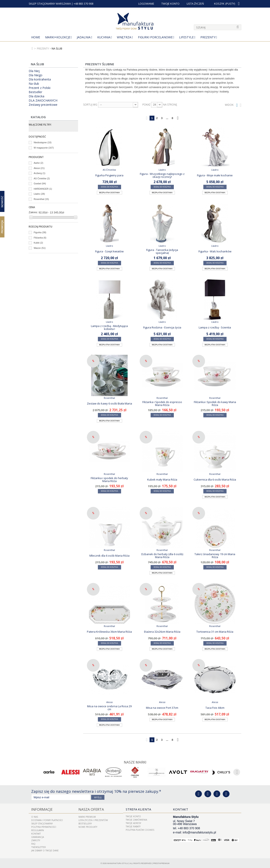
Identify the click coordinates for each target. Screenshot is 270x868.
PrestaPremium (161, 863)
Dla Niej (34, 71)
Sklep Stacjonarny (42, 823)
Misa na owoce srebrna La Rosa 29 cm (109, 708)
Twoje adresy (133, 823)
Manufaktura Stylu (118, 863)
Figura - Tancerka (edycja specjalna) (162, 251)
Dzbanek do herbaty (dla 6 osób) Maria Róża (162, 556)
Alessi (39, 168)
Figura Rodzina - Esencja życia (162, 327)
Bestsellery (85, 823)
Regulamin (38, 830)
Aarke (38, 163)
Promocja (2, 227)
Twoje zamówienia (136, 820)
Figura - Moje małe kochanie (215, 175)
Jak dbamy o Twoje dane (45, 850)
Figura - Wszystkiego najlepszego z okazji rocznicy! (162, 175)
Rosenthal (41, 199)
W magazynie (44, 148)
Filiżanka (40, 238)
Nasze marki (135, 762)
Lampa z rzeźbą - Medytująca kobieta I (109, 327)
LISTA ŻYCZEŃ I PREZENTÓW (93, 820)
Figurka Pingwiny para (109, 175)
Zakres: (33, 212)
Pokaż (146, 105)
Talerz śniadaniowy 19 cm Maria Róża (215, 556)
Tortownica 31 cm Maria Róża (215, 632)
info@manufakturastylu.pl (199, 832)
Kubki (38, 243)
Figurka (40, 232)
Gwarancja (38, 836)
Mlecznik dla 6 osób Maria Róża (109, 556)
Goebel (40, 184)
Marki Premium (87, 816)
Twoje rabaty (133, 826)
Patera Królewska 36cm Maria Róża (109, 632)
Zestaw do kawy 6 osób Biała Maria (109, 403)
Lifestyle (186, 37)
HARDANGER (43, 189)
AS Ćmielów (42, 178)
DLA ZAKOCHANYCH (43, 100)
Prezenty (208, 37)
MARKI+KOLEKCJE (58, 37)
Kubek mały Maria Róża (162, 480)
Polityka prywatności (44, 826)
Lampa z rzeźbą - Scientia (215, 327)
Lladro (39, 194)
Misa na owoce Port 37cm (162, 708)
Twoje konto (133, 816)
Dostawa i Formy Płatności (47, 820)
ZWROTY (36, 840)
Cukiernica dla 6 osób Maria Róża (215, 480)
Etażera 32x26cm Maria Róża (162, 632)
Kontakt (36, 833)
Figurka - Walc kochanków (215, 251)
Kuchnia (104, 37)
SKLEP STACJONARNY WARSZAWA (50, 4)
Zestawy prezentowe (43, 105)
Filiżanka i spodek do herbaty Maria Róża (109, 480)
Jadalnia (84, 37)
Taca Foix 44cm (215, 708)
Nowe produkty (88, 826)
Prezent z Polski (40, 88)
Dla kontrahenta (40, 79)
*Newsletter (38, 847)
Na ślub (34, 84)
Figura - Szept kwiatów (109, 251)
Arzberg (40, 173)
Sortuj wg (90, 105)
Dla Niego (36, 75)
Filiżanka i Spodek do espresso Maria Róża (162, 403)
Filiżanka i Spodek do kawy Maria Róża (215, 403)
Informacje (41, 809)
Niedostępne (43, 142)
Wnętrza (124, 37)
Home (36, 37)
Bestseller (35, 92)
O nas (35, 816)
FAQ (33, 843)
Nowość (2, 202)
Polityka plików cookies (140, 830)
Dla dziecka (36, 96)
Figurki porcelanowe (155, 37)
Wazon (40, 248)
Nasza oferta (90, 809)
